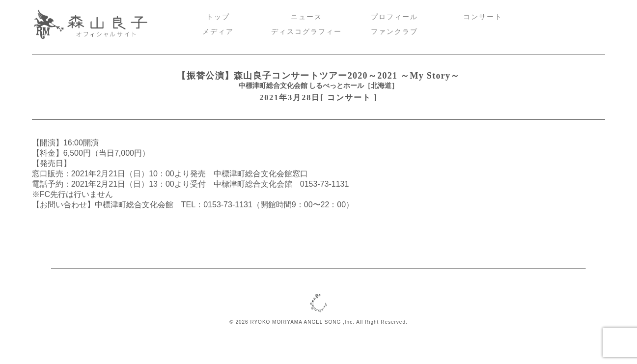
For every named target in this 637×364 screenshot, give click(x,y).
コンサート (483, 17)
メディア (218, 32)
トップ (218, 17)
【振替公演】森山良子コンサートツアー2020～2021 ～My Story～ (318, 76)
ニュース (306, 17)
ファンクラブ (394, 32)
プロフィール (394, 17)
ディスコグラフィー (306, 32)
